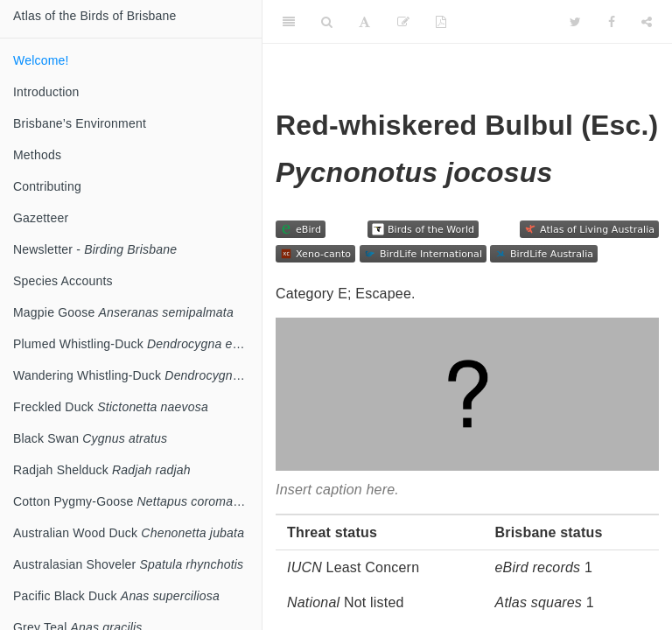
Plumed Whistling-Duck (136, 344)
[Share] (647, 22)
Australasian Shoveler (128, 564)
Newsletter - (95, 249)
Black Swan (90, 438)
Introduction (46, 92)
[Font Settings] (364, 22)
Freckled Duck (111, 407)
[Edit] (403, 22)
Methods (37, 155)
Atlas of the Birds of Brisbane (95, 16)
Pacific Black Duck (116, 596)
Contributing (47, 186)
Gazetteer (41, 218)
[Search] (327, 22)
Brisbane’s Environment (80, 123)
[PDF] (441, 22)
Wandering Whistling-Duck (137, 375)
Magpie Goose (123, 312)
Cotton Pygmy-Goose (137, 501)
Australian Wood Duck (129, 533)
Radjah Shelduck (102, 470)
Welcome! (41, 60)
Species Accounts (63, 281)
